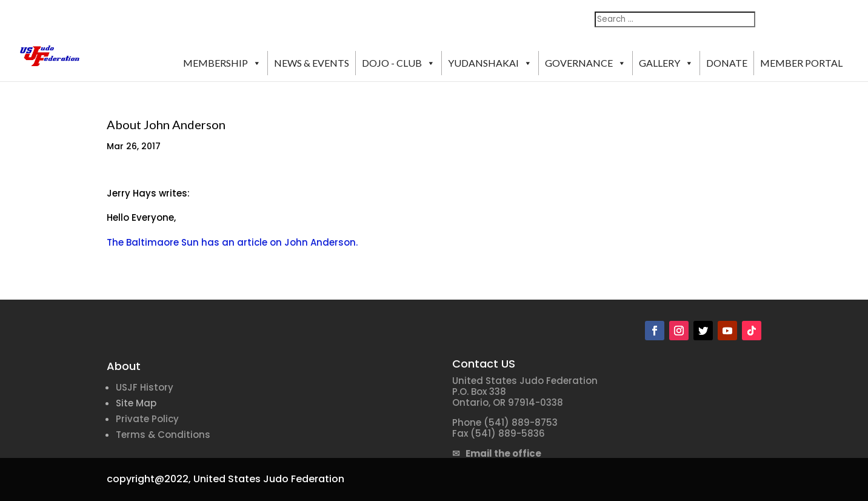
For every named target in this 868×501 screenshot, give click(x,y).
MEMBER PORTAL (801, 63)
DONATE (727, 63)
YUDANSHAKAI (490, 63)
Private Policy (147, 419)
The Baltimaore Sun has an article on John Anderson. (232, 242)
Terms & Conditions (163, 435)
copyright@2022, (149, 479)
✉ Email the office (497, 453)
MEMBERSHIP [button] (222, 63)
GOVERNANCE (586, 63)
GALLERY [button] (666, 63)
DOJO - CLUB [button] (399, 63)
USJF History (145, 387)
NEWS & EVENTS (312, 63)
